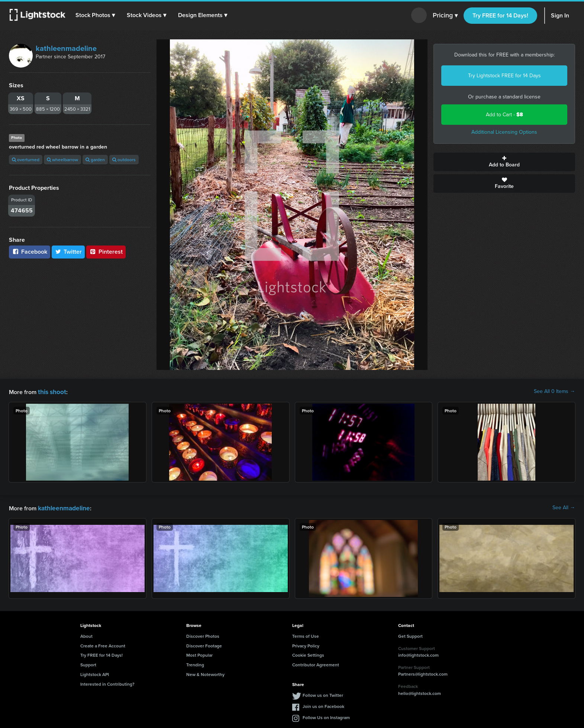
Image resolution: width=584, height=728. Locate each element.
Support (88, 663)
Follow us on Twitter (323, 694)
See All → (564, 507)
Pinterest (106, 252)
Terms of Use (306, 635)
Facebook (30, 252)
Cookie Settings (308, 654)
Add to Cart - (504, 115)
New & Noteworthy (205, 673)
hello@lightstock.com (420, 692)
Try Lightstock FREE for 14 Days (504, 76)
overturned (26, 160)
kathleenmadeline (66, 48)
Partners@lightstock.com (423, 672)
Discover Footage (204, 644)
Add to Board (504, 162)
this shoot (51, 391)
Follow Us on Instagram (326, 716)
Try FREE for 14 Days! (500, 15)
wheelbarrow (62, 160)
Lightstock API (95, 673)
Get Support (410, 635)
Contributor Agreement (316, 663)
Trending (195, 663)
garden (95, 160)
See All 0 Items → (554, 391)
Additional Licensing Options (504, 132)
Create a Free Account (103, 644)
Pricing (445, 16)
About (86, 635)
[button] (96, 15)
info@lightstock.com (418, 654)
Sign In (560, 15)
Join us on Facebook (323, 705)
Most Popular (199, 654)
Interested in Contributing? (107, 682)
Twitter (68, 252)
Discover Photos (203, 635)
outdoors (124, 160)
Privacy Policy (306, 644)
